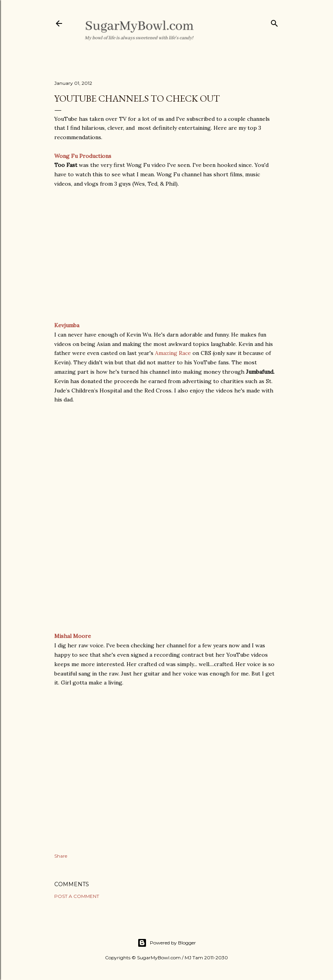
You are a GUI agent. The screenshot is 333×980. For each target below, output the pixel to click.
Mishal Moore (73, 636)
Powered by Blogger (167, 943)
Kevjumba (67, 325)
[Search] (274, 22)
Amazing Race (173, 353)
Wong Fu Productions (83, 156)
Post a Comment (77, 896)
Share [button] (61, 856)
